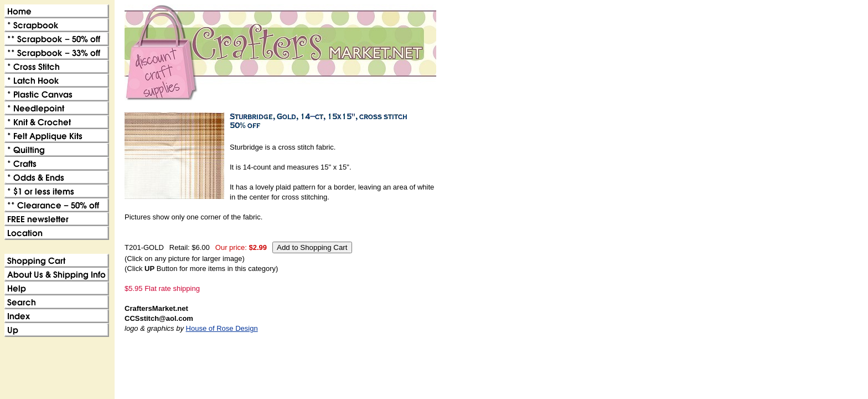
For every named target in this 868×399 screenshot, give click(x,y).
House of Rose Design (222, 328)
